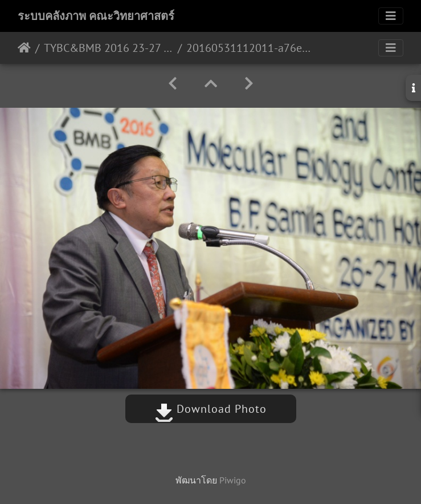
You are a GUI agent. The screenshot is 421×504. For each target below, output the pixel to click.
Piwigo (233, 480)
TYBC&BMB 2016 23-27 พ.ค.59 (109, 48)
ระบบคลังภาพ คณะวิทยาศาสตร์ (96, 16)
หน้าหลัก (24, 48)
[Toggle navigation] (391, 16)
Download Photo (211, 409)
